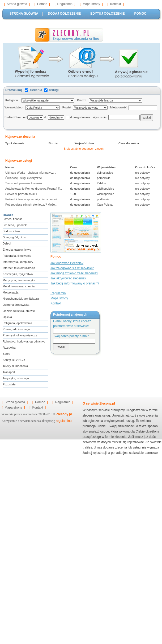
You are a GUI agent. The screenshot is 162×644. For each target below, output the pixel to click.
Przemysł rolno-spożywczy (20, 335)
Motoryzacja (10, 292)
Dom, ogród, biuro (14, 237)
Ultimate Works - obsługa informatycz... (31, 173)
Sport (6, 354)
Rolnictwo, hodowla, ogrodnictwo (24, 341)
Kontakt (116, 4)
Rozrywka (9, 348)
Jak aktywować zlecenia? (68, 278)
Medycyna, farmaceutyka (19, 280)
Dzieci (7, 243)
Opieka (7, 317)
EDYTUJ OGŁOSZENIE (107, 14)
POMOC (140, 14)
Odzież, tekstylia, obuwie (19, 311)
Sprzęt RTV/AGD (14, 360)
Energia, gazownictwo (17, 250)
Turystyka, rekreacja (16, 378)
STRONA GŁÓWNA (24, 14)
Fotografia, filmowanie (17, 256)
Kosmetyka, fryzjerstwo (18, 274)
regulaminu (64, 421)
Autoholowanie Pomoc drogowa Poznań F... (34, 189)
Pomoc (42, 4)
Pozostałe (9, 384)
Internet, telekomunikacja (19, 268)
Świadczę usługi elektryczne (24, 178)
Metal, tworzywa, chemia (19, 286)
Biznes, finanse (13, 219)
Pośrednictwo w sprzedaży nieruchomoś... (33, 199)
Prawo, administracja (16, 329)
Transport (9, 372)
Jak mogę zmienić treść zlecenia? (74, 273)
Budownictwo (11, 231)
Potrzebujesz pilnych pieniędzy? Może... (32, 205)
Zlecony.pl (64, 414)
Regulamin (65, 4)
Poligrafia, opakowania (17, 323)
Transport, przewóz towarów (24, 183)
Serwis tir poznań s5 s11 (22, 194)
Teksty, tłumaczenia (15, 366)
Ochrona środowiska (16, 305)
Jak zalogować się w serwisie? (72, 268)
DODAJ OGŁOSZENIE (64, 14)
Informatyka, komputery (18, 262)
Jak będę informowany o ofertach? (75, 283)
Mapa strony (91, 4)
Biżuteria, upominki (15, 225)
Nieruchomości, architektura (21, 299)
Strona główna (17, 4)
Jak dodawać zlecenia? (67, 263)
